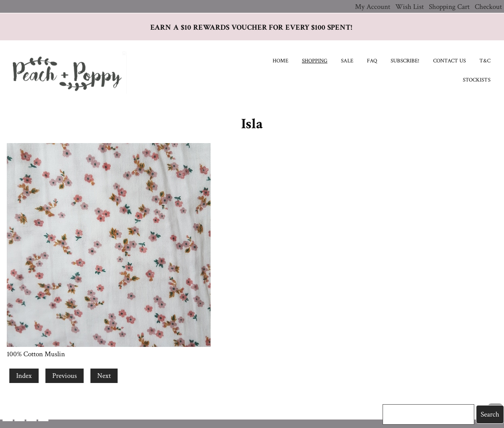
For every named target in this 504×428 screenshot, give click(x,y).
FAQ (372, 61)
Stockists (477, 80)
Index (24, 376)
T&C (485, 61)
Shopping (315, 61)
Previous (65, 376)
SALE (347, 61)
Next (104, 376)
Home (280, 61)
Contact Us (449, 61)
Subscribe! (405, 61)
